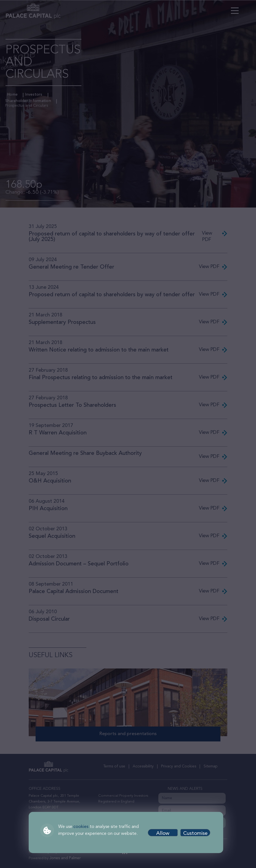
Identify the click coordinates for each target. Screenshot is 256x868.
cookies (81, 827)
